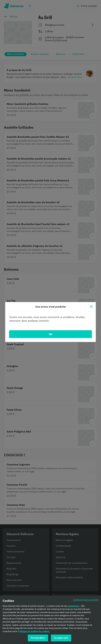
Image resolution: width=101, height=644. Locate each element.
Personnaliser (38, 639)
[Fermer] (91, 307)
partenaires (74, 607)
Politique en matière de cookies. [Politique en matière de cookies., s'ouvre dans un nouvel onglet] (34, 632)
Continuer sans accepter (86, 600)
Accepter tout (61, 639)
